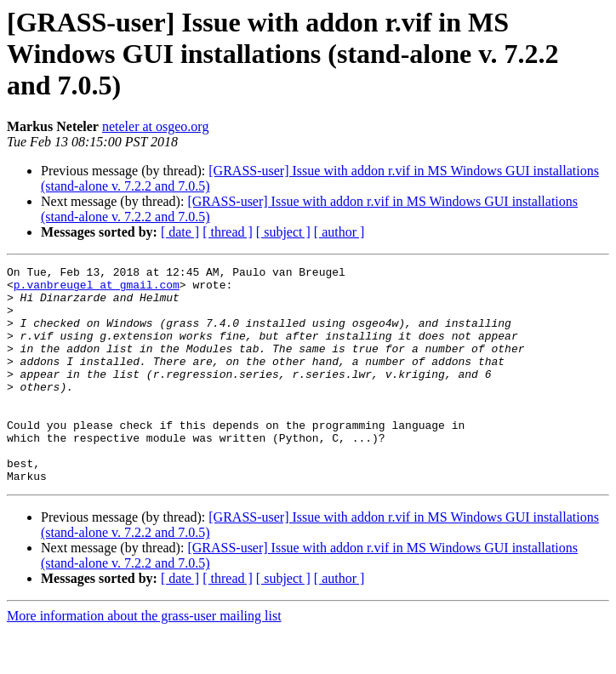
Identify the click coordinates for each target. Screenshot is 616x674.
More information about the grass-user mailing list (144, 659)
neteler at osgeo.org (155, 126)
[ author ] (339, 232)
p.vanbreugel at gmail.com (97, 289)
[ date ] (180, 232)
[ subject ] (283, 232)
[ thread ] (228, 232)
